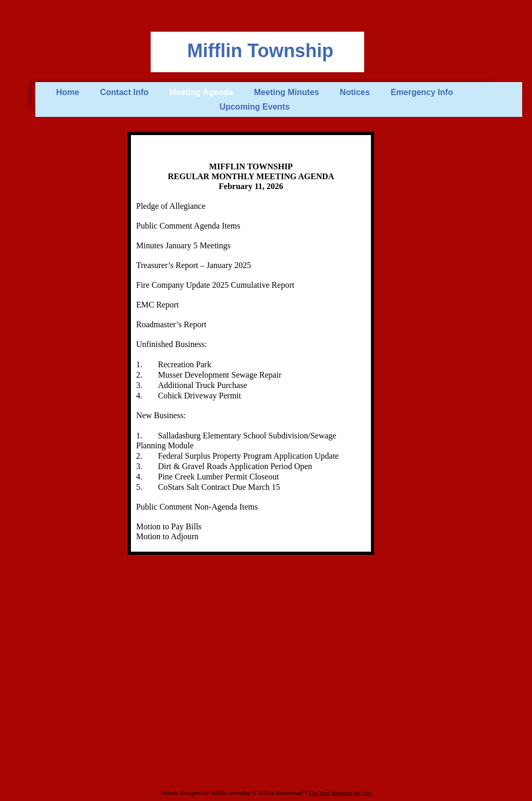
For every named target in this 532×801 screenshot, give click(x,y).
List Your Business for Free (340, 793)
